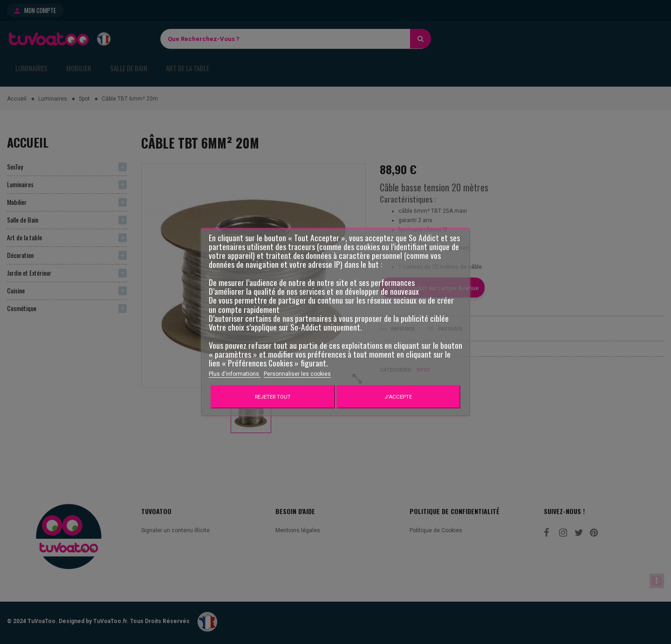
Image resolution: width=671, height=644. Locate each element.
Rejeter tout (273, 397)
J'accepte (398, 397)
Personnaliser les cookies (297, 374)
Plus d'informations (235, 374)
